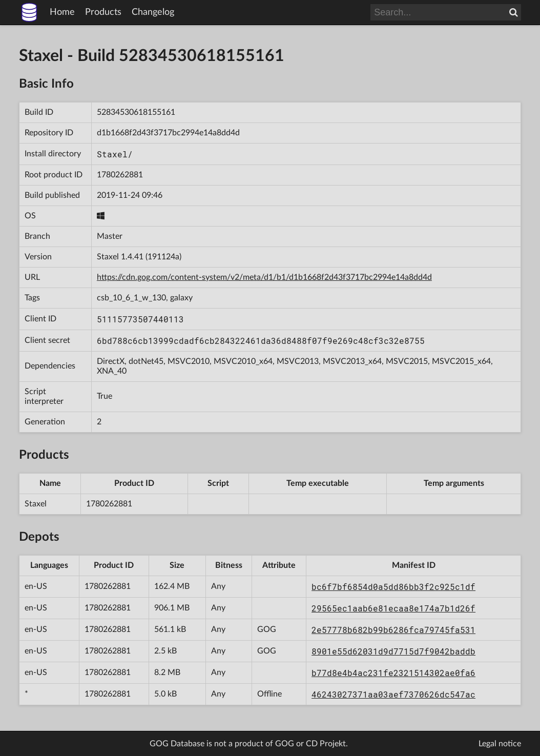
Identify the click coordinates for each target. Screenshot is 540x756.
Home (62, 12)
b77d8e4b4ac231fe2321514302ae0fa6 (393, 673)
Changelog (153, 12)
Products (103, 12)
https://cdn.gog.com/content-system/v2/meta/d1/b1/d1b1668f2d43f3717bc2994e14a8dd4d (264, 277)
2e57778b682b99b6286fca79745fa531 (393, 630)
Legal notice (500, 744)
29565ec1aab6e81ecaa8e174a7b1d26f (393, 608)
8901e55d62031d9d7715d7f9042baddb (393, 651)
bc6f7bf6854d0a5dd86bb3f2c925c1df (393, 587)
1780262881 (120, 175)
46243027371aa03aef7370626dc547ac (393, 694)
